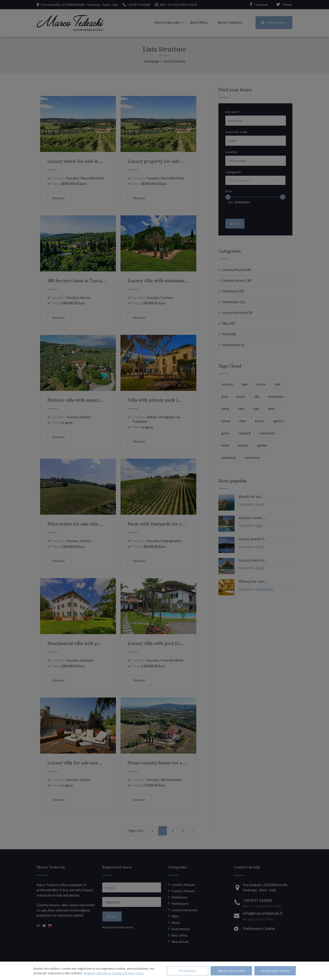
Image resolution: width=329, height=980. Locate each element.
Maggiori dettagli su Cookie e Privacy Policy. (114, 973)
